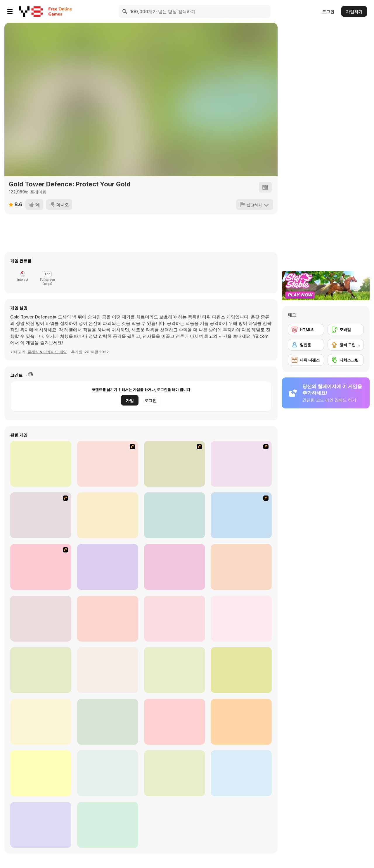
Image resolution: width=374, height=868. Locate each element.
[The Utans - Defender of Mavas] (41, 515)
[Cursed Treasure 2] (108, 515)
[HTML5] (306, 330)
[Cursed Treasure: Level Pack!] (175, 515)
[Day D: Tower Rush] (108, 567)
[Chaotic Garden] (41, 722)
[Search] (125, 11)
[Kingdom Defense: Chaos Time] (175, 619)
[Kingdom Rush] (108, 464)
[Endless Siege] (175, 722)
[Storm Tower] (175, 670)
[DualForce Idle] (41, 825)
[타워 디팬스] (306, 360)
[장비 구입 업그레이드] (346, 345)
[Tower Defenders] (241, 619)
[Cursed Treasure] (41, 464)
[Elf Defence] (241, 722)
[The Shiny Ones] (108, 722)
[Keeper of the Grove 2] (41, 567)
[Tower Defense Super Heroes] (241, 670)
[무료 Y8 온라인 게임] (31, 11)
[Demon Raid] (41, 773)
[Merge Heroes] (108, 773)
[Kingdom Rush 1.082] (241, 464)
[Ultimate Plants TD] (41, 670)
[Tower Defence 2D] (108, 619)
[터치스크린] (346, 360)
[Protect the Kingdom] (175, 567)
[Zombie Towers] (108, 825)
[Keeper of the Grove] (175, 464)
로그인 (328, 12)
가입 (130, 400)
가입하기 (354, 12)
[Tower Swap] (241, 773)
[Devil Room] (175, 773)
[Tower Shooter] (108, 670)
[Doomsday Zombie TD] (41, 619)
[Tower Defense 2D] (241, 567)
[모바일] (346, 330)
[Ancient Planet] (241, 515)
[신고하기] (255, 205)
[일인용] (306, 345)
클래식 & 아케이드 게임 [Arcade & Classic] (47, 352)
